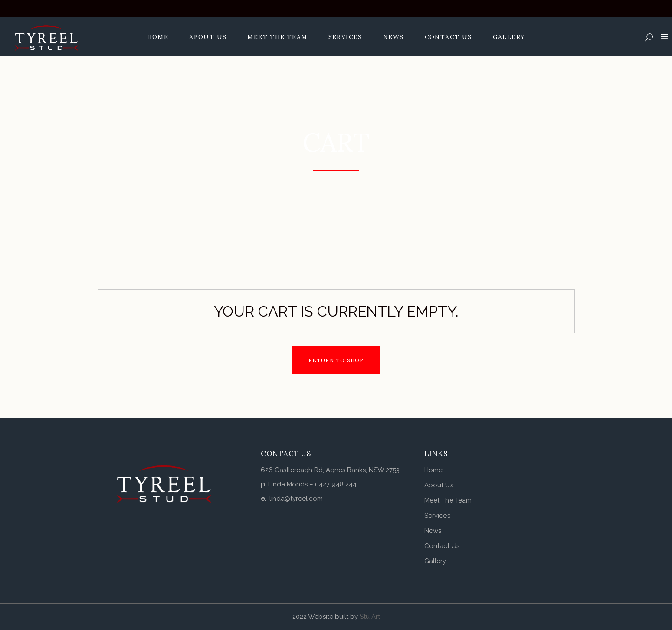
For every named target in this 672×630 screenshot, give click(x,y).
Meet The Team (448, 500)
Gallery (435, 561)
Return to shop (336, 360)
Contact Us (442, 546)
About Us (439, 485)
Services (437, 516)
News (433, 531)
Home (433, 470)
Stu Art (370, 617)
